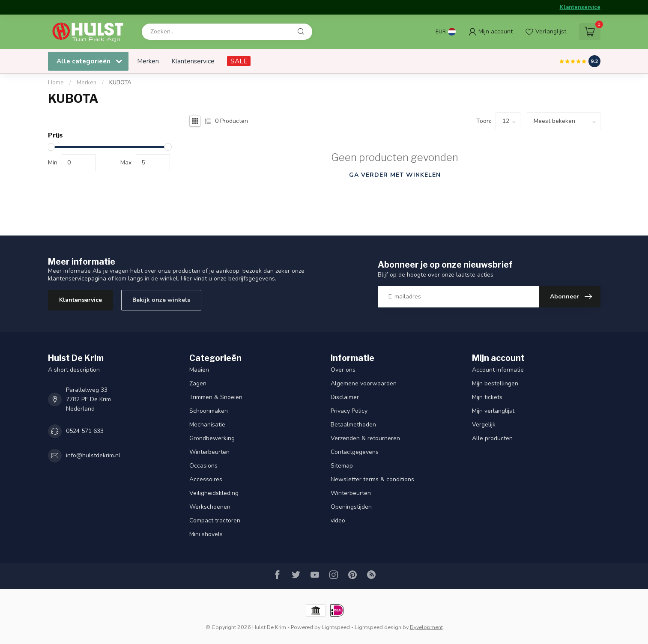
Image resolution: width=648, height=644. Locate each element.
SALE (239, 61)
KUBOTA (120, 83)
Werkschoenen (210, 507)
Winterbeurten (209, 452)
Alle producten (492, 438)
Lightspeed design (378, 627)
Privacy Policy (349, 411)
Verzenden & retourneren (365, 438)
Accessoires (206, 479)
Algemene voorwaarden (364, 383)
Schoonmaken (209, 411)
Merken (148, 61)
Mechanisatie (207, 425)
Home (56, 83)
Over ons (343, 370)
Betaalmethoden (353, 425)
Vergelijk (484, 425)
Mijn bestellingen (495, 383)
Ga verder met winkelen (395, 175)
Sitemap (342, 466)
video (338, 520)
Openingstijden (351, 507)
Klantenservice (580, 7)
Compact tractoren (215, 520)
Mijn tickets (487, 397)
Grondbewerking (212, 438)
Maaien (199, 370)
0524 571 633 (85, 431)
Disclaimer (345, 397)
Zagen (198, 383)
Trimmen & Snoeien (216, 397)
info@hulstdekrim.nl (93, 455)
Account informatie (498, 370)
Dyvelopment (426, 627)
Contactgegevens (355, 452)
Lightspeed (336, 627)
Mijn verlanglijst (493, 411)
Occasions (203, 466)
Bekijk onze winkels (161, 300)
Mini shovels (206, 534)
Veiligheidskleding (214, 493)
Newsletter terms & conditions (372, 479)
